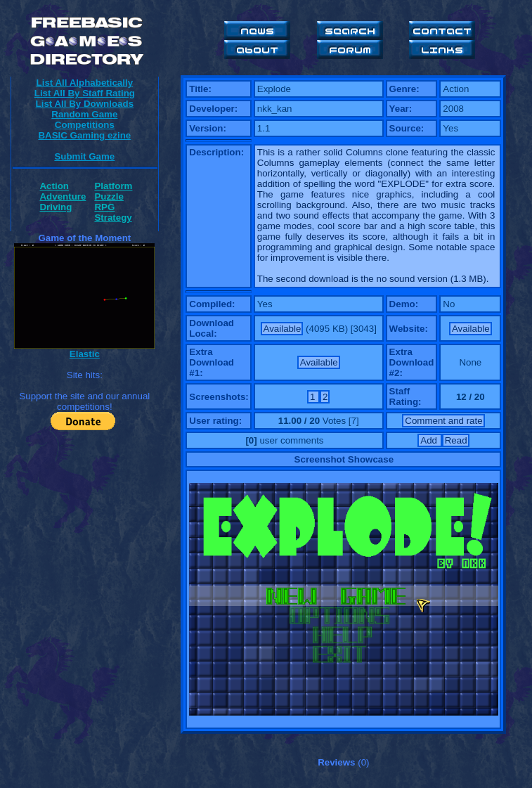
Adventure (63, 196)
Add (430, 440)
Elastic (85, 354)
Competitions (85, 125)
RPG (104, 207)
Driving (56, 207)
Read (456, 440)
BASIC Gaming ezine (84, 135)
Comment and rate (443, 421)
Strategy (113, 218)
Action (54, 186)
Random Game (84, 114)
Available (283, 329)
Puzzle (109, 196)
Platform (113, 186)
